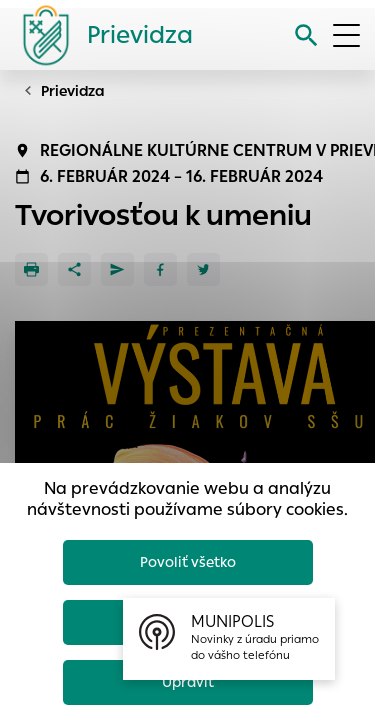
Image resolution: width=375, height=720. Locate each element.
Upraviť (188, 682)
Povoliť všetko (188, 562)
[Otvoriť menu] (346, 35)
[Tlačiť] (31, 269)
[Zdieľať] (74, 269)
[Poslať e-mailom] (117, 269)
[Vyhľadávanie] (306, 35)
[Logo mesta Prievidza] (100, 35)
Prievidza (73, 91)
